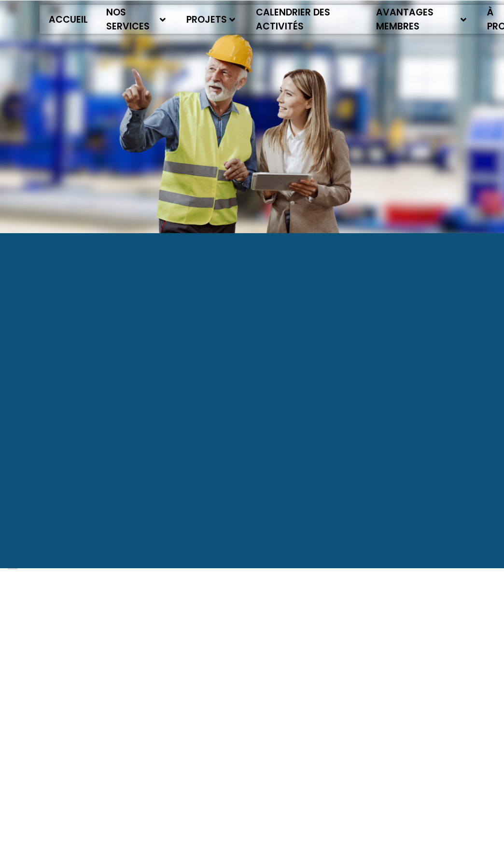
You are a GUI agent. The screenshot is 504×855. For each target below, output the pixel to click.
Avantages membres (421, 19)
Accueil (68, 20)
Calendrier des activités (293, 19)
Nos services (136, 19)
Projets (211, 20)
